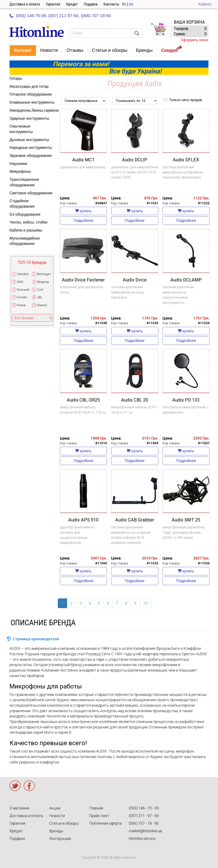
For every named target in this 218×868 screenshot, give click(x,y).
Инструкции (60, 839)
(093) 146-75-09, (32, 16)
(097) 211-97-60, (64, 16)
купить (83, 211)
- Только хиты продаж (183, 100)
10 (145, 603)
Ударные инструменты (29, 118)
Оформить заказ (195, 40)
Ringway (43, 282)
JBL (40, 297)
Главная (96, 808)
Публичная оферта (105, 823)
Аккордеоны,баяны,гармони (32, 110)
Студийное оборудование (22, 204)
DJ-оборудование (25, 214)
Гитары (16, 78)
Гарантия (53, 4)
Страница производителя (36, 639)
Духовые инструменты (29, 140)
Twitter (15, 786)
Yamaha (23, 274)
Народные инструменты (31, 148)
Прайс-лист (99, 816)
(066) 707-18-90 (96, 16)
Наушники (18, 164)
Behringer (44, 274)
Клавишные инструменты (32, 102)
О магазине (19, 808)
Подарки (91, 4)
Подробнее (83, 220)
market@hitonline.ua (145, 831)
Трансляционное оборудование (24, 182)
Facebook (29, 786)
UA (131, 4)
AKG (20, 282)
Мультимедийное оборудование (25, 241)
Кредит (72, 4)
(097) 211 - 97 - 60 (144, 816)
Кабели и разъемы (26, 230)
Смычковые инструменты (21, 129)
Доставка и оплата (25, 4)
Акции (55, 808)
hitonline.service (142, 839)
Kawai (21, 305)
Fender (22, 297)
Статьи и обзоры (64, 823)
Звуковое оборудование (31, 156)
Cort (40, 290)
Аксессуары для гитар (29, 86)
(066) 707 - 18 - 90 (144, 823)
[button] (23, 51)
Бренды (56, 831)
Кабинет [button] (205, 4)
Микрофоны (20, 171)
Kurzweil (23, 290)
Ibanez (42, 305)
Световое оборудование (31, 193)
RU (124, 4)
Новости (57, 816)
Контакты (111, 4)
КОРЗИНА (159, 29)
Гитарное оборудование (31, 94)
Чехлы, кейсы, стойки (28, 222)
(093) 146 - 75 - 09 (144, 808)
